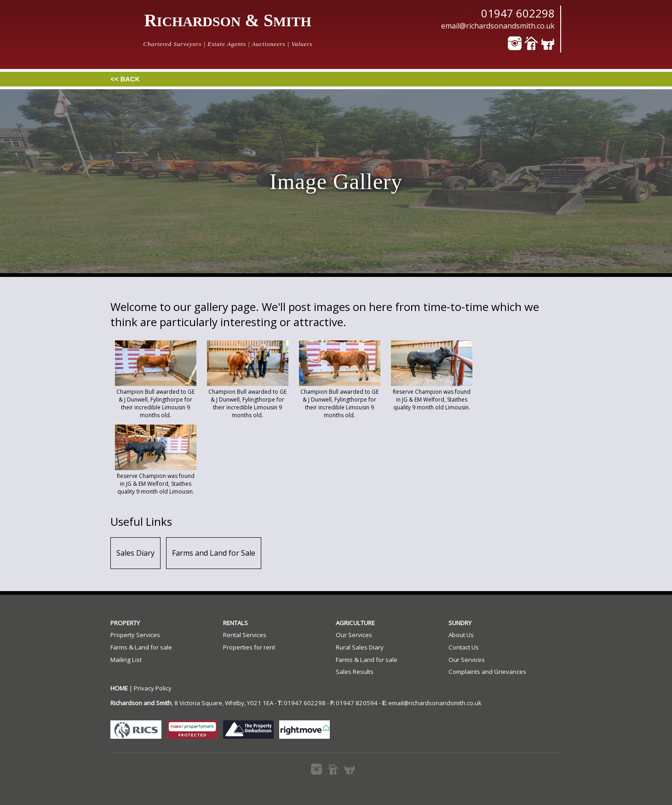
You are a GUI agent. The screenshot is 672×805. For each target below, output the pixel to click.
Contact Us (464, 647)
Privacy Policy (153, 688)
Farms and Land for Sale (214, 553)
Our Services (354, 635)
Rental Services (245, 635)
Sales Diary (135, 553)
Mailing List (126, 660)
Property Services (135, 635)
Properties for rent (249, 647)
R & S (228, 20)
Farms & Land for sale (141, 647)
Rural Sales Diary (360, 647)
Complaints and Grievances (487, 672)
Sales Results (355, 672)
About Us (461, 635)
